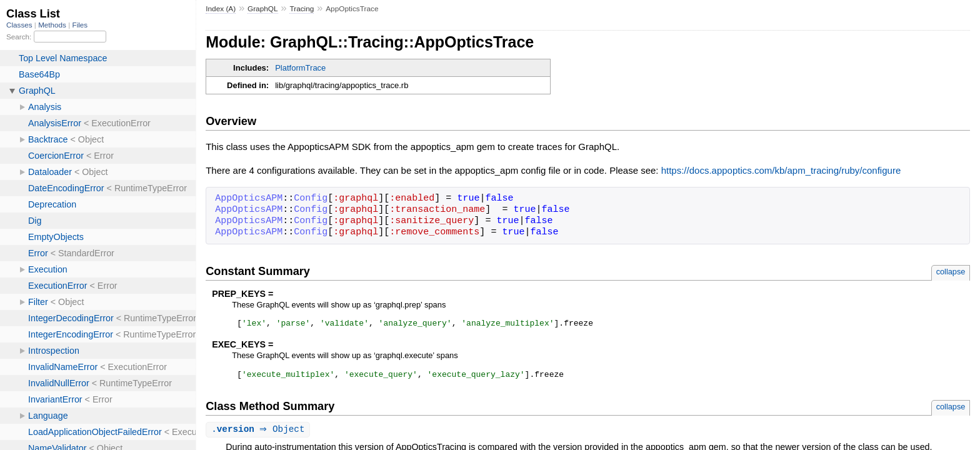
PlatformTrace (300, 68)
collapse (951, 272)
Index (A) (221, 9)
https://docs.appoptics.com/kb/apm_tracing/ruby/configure (781, 170)
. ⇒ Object (259, 433)
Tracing (302, 9)
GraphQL (263, 9)
